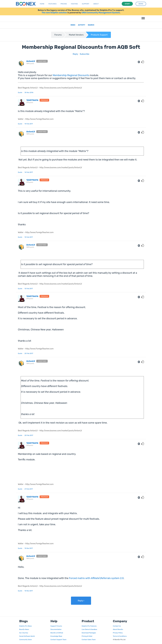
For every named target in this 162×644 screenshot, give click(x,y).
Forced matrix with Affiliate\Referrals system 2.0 (96, 578)
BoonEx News (24, 629)
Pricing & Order (87, 636)
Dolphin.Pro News (26, 626)
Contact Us (117, 626)
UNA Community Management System (101, 13)
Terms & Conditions (120, 636)
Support (86, 4)
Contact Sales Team (89, 640)
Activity (82, 25)
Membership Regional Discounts (71, 75)
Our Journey (24, 633)
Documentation (56, 629)
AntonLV (31, 61)
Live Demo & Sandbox (89, 629)
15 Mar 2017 (29, 548)
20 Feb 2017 (29, 353)
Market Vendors (76, 35)
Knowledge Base (56, 636)
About (96, 4)
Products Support (99, 35)
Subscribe (85, 54)
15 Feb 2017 (29, 237)
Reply (75, 54)
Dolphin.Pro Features (89, 626)
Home (42, 4)
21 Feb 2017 (29, 489)
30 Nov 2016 (29, 92)
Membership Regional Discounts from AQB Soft (81, 47)
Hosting (74, 4)
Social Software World (27, 636)
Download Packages (89, 633)
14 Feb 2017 (29, 124)
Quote (20, 92)
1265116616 (32, 100)
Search (91, 25)
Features (52, 4)
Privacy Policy (118, 633)
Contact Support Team (58, 640)
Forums (58, 35)
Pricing (64, 4)
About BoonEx (118, 629)
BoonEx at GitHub (57, 633)
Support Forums (56, 626)
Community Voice (25, 640)
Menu (143, 17)
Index (73, 25)
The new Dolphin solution (54, 13)
